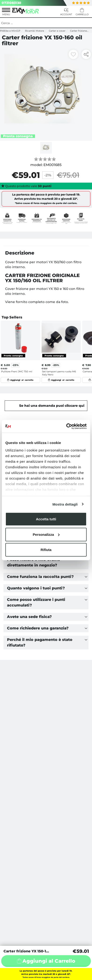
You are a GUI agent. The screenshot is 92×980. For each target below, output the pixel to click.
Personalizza (46, 534)
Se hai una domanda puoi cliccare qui (52, 406)
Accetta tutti (46, 519)
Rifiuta (46, 550)
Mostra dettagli (65, 504)
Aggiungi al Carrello (49, 961)
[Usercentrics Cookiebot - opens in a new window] (66, 426)
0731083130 (11, 3)
